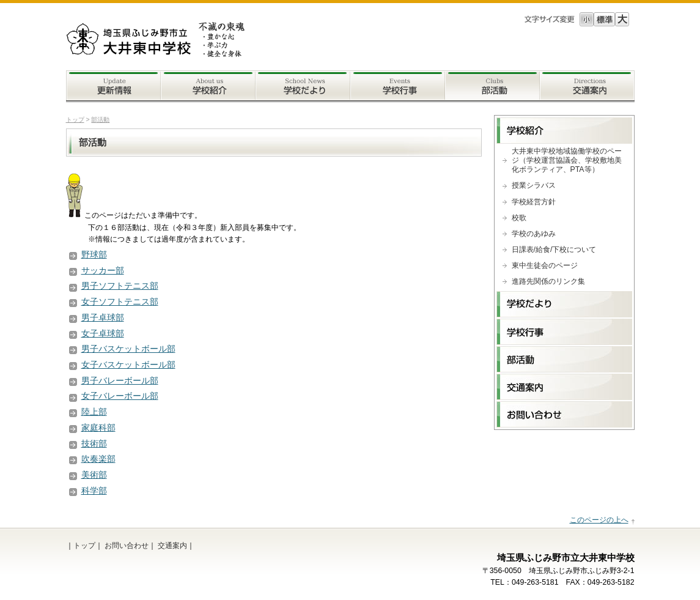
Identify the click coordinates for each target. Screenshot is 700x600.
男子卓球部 (103, 317)
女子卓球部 (103, 333)
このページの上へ (599, 520)
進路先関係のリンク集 (548, 281)
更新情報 (113, 87)
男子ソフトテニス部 (120, 286)
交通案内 (587, 87)
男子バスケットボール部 (128, 349)
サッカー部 (103, 270)
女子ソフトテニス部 (120, 302)
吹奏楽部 (98, 459)
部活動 (492, 87)
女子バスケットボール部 (128, 365)
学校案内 (208, 87)
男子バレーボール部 (120, 380)
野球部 (94, 254)
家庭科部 (98, 428)
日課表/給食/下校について (554, 250)
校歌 (519, 218)
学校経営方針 (534, 202)
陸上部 (94, 412)
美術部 (94, 475)
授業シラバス (534, 185)
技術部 (94, 443)
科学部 (94, 491)
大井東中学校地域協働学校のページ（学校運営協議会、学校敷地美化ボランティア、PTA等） (567, 160)
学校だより (303, 87)
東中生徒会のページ (545, 265)
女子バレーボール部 (120, 396)
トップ (75, 120)
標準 (604, 19)
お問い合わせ (127, 546)
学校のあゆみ (534, 234)
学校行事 (398, 87)
